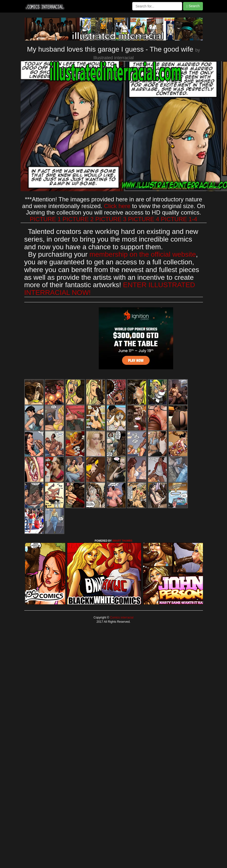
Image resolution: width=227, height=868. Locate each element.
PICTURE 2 (78, 219)
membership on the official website (143, 254)
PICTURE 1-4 (179, 219)
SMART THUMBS (122, 541)
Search (193, 6)
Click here (117, 206)
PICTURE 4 (144, 219)
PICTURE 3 (111, 219)
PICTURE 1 (45, 219)
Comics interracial (121, 618)
